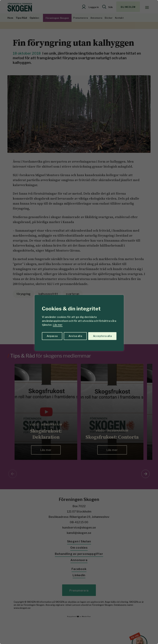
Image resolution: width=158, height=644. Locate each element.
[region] (79, 322)
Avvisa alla (75, 336)
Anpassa (52, 336)
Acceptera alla (102, 336)
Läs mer (58, 325)
